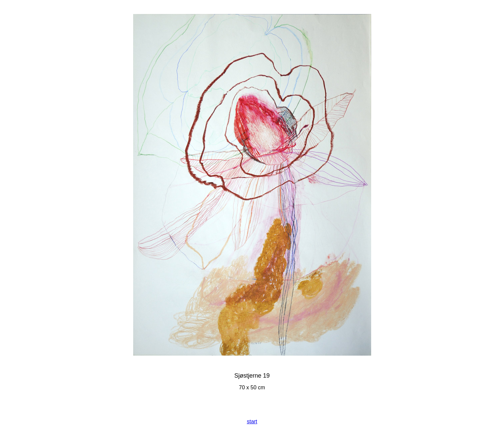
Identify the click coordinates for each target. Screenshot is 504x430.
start (252, 421)
